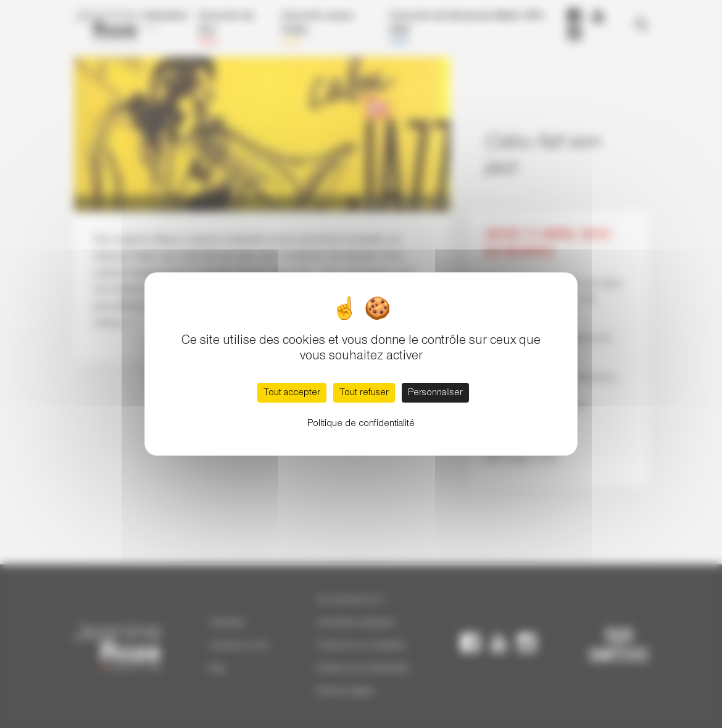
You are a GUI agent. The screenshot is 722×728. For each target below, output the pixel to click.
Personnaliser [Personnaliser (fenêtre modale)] (435, 393)
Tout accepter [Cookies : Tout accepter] (292, 393)
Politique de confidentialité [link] (361, 424)
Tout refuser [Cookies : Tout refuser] (364, 393)
